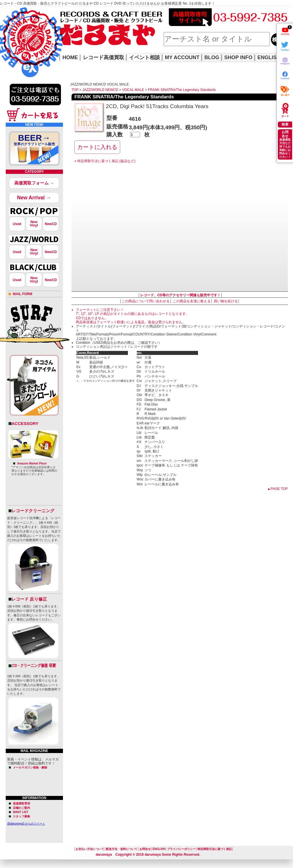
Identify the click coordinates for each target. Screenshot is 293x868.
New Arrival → (34, 198)
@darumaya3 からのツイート (26, 824)
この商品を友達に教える (192, 301)
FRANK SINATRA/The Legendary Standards (182, 90)
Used (17, 224)
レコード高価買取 (104, 57)
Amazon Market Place (32, 463)
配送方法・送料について (122, 849)
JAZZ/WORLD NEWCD (100, 90)
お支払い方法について (90, 849)
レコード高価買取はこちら (23, 12)
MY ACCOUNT (182, 57)
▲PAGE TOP (278, 489)
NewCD (51, 224)
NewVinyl (34, 224)
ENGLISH (269, 57)
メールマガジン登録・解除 (30, 767)
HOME (8, 34)
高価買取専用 (21, 804)
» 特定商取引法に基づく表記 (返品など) (105, 161)
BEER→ (34, 141)
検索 (285, 124)
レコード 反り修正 (29, 599)
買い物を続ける (226, 301)
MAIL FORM (23, 294)
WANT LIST (21, 812)
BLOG (212, 57)
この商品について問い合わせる (146, 301)
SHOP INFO (238, 57)
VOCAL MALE (133, 90)
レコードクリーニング (33, 511)
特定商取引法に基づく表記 (215, 849)
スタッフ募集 (21, 816)
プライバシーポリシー (181, 849)
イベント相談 (144, 57)
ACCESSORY (25, 423)
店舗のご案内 (21, 808)
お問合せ (145, 849)
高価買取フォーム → (34, 183)
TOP (75, 90)
